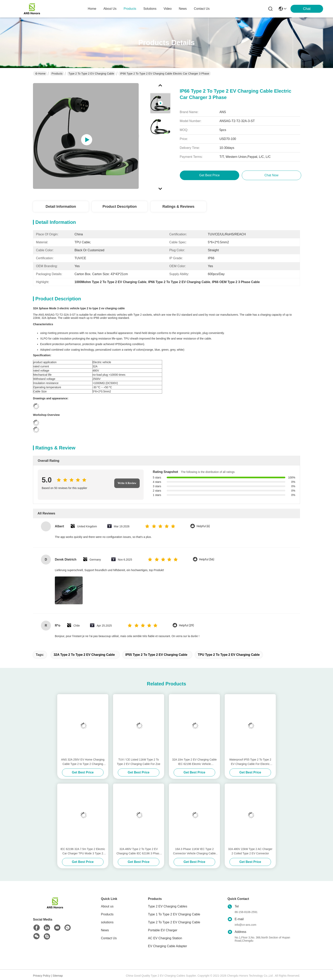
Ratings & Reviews (178, 207)
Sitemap (58, 976)
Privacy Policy (42, 976)
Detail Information (61, 207)
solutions (150, 9)
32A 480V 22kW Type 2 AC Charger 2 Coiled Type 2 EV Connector (250, 851)
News (105, 930)
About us (107, 906)
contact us (202, 9)
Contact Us (109, 938)
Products (57, 74)
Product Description (120, 207)
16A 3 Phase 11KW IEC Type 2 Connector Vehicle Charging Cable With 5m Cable (194, 851)
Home (92, 9)
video (168, 9)
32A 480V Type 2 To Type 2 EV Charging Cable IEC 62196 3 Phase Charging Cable (139, 851)
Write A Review (127, 483)
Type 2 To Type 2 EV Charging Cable (91, 74)
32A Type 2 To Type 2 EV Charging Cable (84, 655)
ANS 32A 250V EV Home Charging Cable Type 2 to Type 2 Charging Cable (83, 762)
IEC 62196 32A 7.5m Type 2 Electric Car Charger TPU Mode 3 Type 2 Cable (83, 851)
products (130, 9)
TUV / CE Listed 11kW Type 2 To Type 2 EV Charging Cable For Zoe (139, 762)
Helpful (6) (203, 526)
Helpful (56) (207, 559)
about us (110, 9)
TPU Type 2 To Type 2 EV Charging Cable (229, 655)
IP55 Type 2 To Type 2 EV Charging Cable (156, 655)
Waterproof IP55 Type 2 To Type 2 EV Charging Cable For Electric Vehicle (250, 762)
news (183, 9)
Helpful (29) (186, 625)
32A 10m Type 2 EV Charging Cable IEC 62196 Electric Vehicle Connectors (194, 762)
